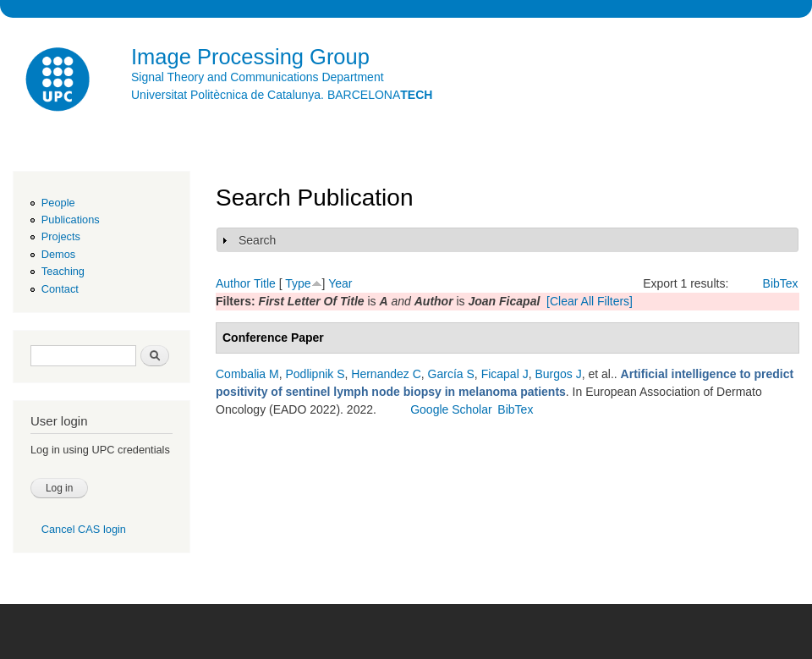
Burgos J (558, 374)
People (58, 203)
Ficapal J (505, 374)
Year (340, 283)
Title (265, 283)
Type (298, 283)
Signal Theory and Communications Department (258, 77)
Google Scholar (451, 409)
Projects (61, 236)
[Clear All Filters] (590, 301)
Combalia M (247, 374)
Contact (60, 289)
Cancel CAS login (84, 529)
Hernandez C (386, 374)
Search (257, 240)
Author (233, 283)
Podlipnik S (315, 374)
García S (451, 374)
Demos (58, 254)
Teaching (63, 271)
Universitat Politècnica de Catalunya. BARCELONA (282, 95)
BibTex (781, 283)
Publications (71, 220)
